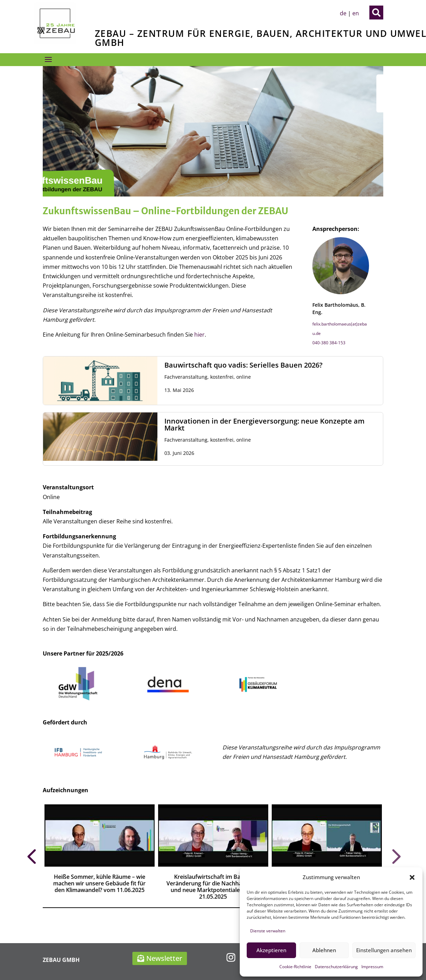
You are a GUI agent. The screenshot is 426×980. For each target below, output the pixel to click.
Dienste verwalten (268, 931)
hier (199, 335)
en (356, 13)
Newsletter (164, 958)
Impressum (372, 967)
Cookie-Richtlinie (295, 967)
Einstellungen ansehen (384, 950)
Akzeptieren (271, 950)
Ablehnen (324, 950)
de (343, 13)
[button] (412, 877)
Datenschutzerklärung (336, 967)
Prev (31, 856)
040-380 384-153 (329, 343)
